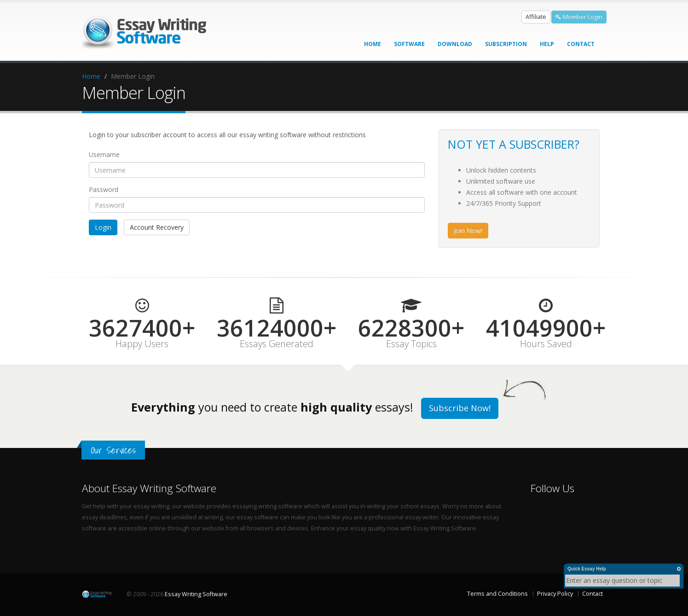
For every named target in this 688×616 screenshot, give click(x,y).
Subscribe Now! (460, 408)
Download (455, 44)
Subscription (506, 44)
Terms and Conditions (497, 594)
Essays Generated (277, 344)
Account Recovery (157, 227)
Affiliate (536, 17)
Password (104, 189)
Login (103, 227)
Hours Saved (546, 344)
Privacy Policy (555, 594)
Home (373, 44)
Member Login (579, 17)
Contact (581, 44)
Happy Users (142, 344)
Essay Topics (411, 344)
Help (547, 44)
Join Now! (468, 230)
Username (104, 154)
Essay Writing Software (196, 594)
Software (409, 44)
